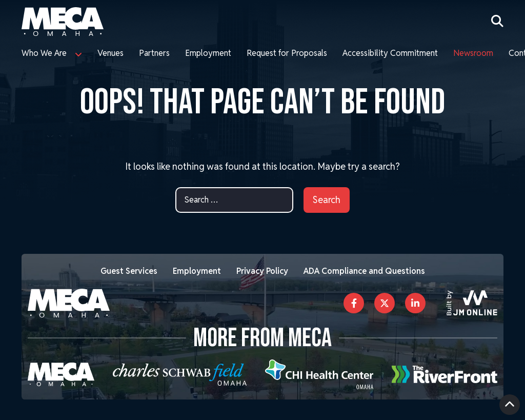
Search (327, 200)
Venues (110, 53)
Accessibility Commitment (390, 53)
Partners (154, 53)
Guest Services (129, 271)
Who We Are (44, 53)
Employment (208, 53)
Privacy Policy (262, 271)
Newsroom (473, 53)
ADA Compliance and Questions (364, 271)
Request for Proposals (287, 53)
